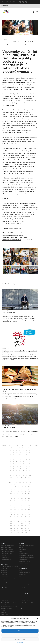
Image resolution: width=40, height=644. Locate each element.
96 (17, 475)
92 (26, 473)
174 (11, 505)
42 (23, 457)
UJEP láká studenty (9, 428)
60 (14, 464)
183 (22, 508)
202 (26, 514)
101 (11, 478)
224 (18, 524)
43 (26, 457)
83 (20, 471)
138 (11, 491)
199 (14, 514)
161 (29, 498)
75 (17, 468)
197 (29, 512)
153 (22, 496)
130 (25, 487)
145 (15, 494)
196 (26, 512)
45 (11, 459)
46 (14, 459)
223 (15, 524)
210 (11, 519)
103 (18, 478)
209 (29, 517)
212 (18, 519)
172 (25, 503)
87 (11, 473)
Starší (36, 445)
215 (29, 519)
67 (14, 466)
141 (22, 491)
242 (18, 530)
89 (17, 473)
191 (29, 510)
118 (27, 482)
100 (30, 475)
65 (30, 464)
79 (30, 468)
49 (23, 459)
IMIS (10, 2)
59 (10, 464)
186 (11, 510)
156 (11, 498)
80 (11, 471)
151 (15, 496)
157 (15, 498)
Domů (5, 40)
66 (11, 466)
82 (17, 471)
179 (29, 505)
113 (10, 482)
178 (25, 505)
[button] (38, 618)
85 (26, 471)
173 (29, 503)
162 (11, 501)
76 (20, 468)
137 (29, 489)
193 (15, 512)
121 (15, 485)
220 (25, 521)
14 (23, 448)
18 (14, 450)
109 (19, 480)
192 (11, 512)
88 (14, 473)
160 (25, 498)
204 (11, 517)
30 (30, 452)
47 (17, 459)
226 (26, 524)
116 (20, 482)
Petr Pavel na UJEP (9, 313)
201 (22, 514)
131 (29, 487)
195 (22, 512)
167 (29, 501)
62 (20, 464)
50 (27, 459)
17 (11, 450)
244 (26, 530)
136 (25, 489)
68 (17, 466)
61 (17, 464)
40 (17, 457)
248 (18, 533)
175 (15, 505)
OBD (7, 2)
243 (22, 530)
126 (11, 487)
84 (23, 471)
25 (14, 452)
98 (23, 475)
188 (18, 510)
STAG (14, 2)
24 (11, 452)
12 (17, 448)
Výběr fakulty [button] (20, 6)
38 (11, 457)
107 (11, 480)
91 (23, 473)
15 (26, 448)
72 (30, 466)
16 (29, 448)
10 (11, 448)
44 (30, 457)
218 (18, 521)
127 (15, 487)
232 (26, 526)
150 (11, 496)
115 (17, 482)
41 (20, 457)
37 (29, 455)
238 (26, 528)
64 (26, 464)
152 (18, 496)
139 (15, 491)
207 (22, 517)
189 (22, 510)
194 (18, 512)
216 (11, 521)
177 (22, 505)
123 (22, 485)
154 (25, 496)
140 (18, 491)
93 (30, 473)
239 (29, 528)
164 (18, 501)
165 (22, 501)
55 (20, 462)
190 (25, 510)
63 (23, 464)
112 (29, 480)
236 (18, 528)
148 (25, 494)
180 (11, 508)
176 (18, 505)
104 (22, 478)
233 (29, 526)
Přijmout (20, 631)
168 (11, 503)
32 (14, 455)
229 (15, 526)
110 (22, 480)
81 (14, 471)
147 (22, 494)
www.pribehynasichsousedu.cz (12, 223)
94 (10, 475)
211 (15, 519)
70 (24, 466)
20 (20, 450)
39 (14, 457)
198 (11, 514)
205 (14, 517)
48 (20, 459)
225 (22, 524)
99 (26, 475)
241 (15, 530)
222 (11, 524)
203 (29, 514)
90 (20, 473)
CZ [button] (3, 2)
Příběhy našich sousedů (18, 94)
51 (30, 459)
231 (22, 526)
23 (29, 450)
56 (23, 462)
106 (29, 478)
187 (15, 510)
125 (29, 485)
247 (15, 533)
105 (25, 478)
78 (26, 468)
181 (15, 508)
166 (26, 501)
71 (27, 466)
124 (25, 485)
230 (18, 526)
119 (30, 482)
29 (26, 452)
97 (20, 475)
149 (29, 494)
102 (15, 478)
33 (17, 455)
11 (14, 448)
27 (20, 452)
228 (11, 526)
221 (29, 521)
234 (11, 528)
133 (15, 489)
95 (13, 475)
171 (22, 503)
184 (25, 508)
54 (17, 462)
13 (20, 448)
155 (29, 496)
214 (25, 519)
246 (11, 533)
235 (15, 528)
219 (22, 521)
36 (26, 455)
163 (15, 501)
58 (30, 462)
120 (11, 485)
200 (18, 514)
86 (29, 471)
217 (15, 521)
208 (26, 517)
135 (22, 489)
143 (29, 491)
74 (14, 468)
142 (25, 491)
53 (14, 462)
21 (23, 450)
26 (17, 452)
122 (18, 485)
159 (22, 498)
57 (26, 462)
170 (19, 503)
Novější (4, 445)
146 (18, 494)
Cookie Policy (20, 642)
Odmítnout (20, 635)
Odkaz (5, 228)
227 (29, 524)
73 (11, 468)
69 (20, 466)
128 (18, 487)
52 (11, 462)
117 (24, 482)
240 (11, 530)
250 (26, 533)
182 (18, 508)
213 (22, 519)
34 (20, 455)
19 (17, 450)
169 (15, 503)
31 (11, 455)
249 (22, 533)
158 (18, 498)
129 (22, 487)
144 (11, 494)
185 (29, 508)
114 (13, 482)
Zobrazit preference (20, 639)
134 (18, 489)
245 (29, 530)
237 (22, 528)
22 (26, 450)
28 (23, 452)
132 (11, 489)
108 (15, 480)
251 (29, 533)
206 (18, 517)
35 (23, 455)
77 (23, 468)
